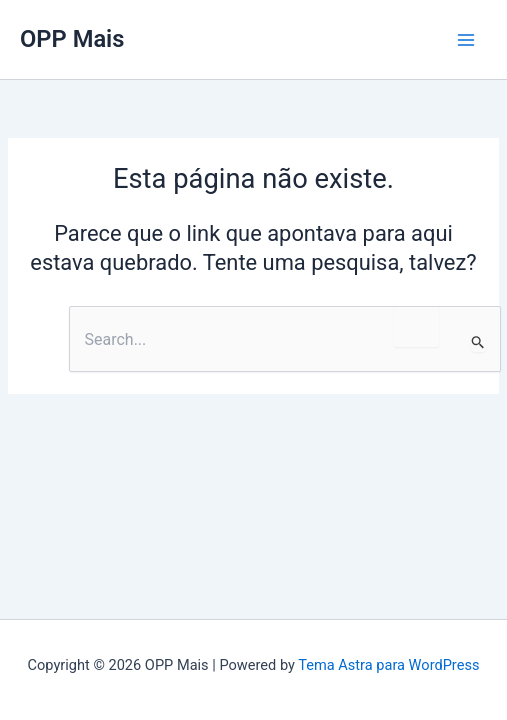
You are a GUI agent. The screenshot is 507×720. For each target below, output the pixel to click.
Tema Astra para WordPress (388, 665)
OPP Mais (72, 39)
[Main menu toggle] (466, 40)
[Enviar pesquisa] (478, 342)
